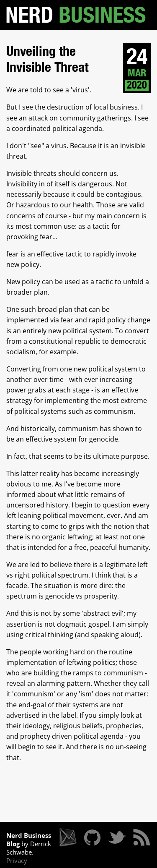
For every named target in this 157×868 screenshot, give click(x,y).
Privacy (17, 860)
